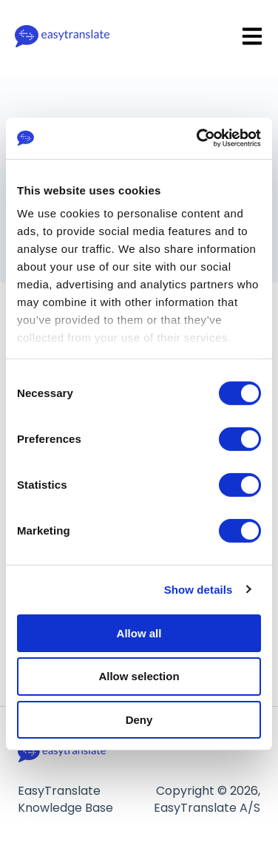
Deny (139, 720)
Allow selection (139, 676)
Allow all (139, 633)
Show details (199, 590)
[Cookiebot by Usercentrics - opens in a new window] (198, 138)
